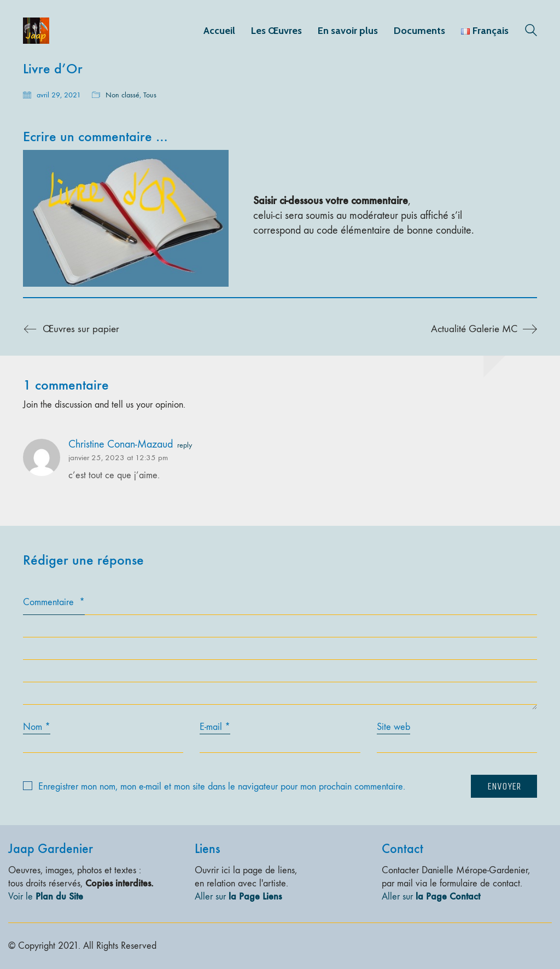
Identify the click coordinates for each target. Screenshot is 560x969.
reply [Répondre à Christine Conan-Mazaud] (185, 445)
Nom (37, 727)
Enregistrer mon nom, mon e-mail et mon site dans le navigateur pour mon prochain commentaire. (222, 787)
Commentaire (54, 602)
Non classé (122, 95)
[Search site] (531, 32)
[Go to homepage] (36, 31)
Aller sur (238, 896)
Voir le (46, 896)
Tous (150, 95)
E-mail (215, 727)
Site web (393, 727)
